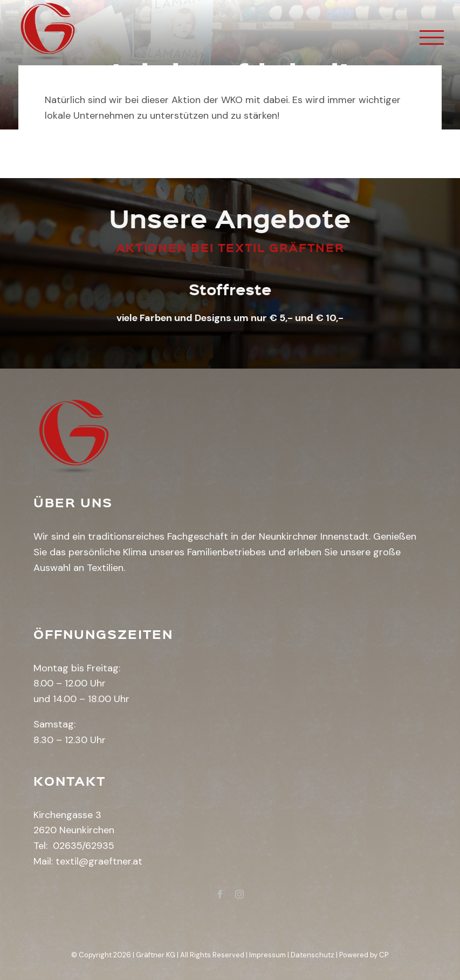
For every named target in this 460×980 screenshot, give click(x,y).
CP (384, 955)
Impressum (267, 955)
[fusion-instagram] (239, 894)
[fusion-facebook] (220, 894)
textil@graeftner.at (99, 861)
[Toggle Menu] (432, 38)
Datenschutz (313, 955)
